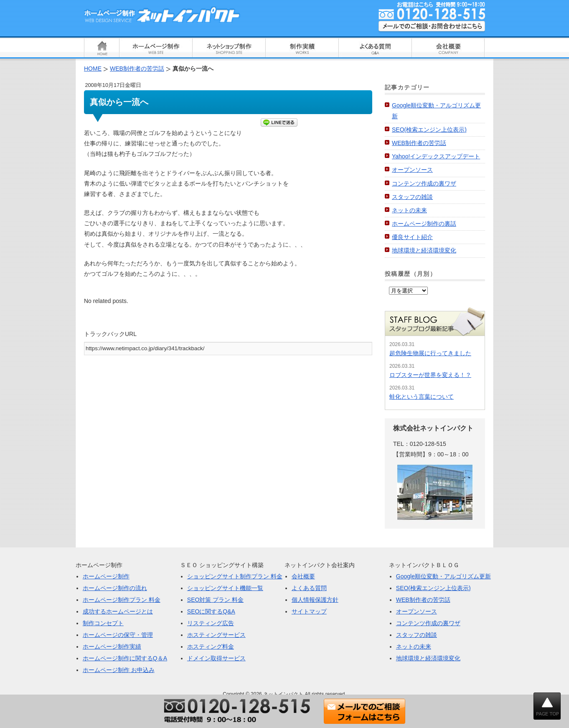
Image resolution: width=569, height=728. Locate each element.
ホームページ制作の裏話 (424, 224)
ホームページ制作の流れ (115, 588)
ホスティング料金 (211, 647)
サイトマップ (309, 611)
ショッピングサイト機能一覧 (225, 588)
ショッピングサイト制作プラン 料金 (235, 576)
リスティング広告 (211, 623)
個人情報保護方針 (315, 600)
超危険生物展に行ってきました (430, 353)
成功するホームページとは (118, 611)
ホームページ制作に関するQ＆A (125, 658)
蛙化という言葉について (422, 397)
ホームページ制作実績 (112, 647)
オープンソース (412, 170)
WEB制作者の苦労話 (419, 143)
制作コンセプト (103, 623)
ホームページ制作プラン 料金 (122, 600)
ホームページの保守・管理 (118, 635)
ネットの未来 (409, 210)
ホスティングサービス (216, 635)
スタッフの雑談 (412, 197)
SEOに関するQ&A (211, 611)
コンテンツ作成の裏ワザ (424, 183)
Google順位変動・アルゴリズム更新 (443, 576)
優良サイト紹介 (412, 237)
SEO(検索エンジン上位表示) (429, 130)
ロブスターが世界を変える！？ (430, 375)
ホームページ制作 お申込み (119, 670)
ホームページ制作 (106, 576)
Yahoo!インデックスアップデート (436, 156)
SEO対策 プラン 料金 (215, 600)
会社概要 (303, 576)
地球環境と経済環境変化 (424, 250)
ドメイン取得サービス (216, 658)
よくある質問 (309, 588)
